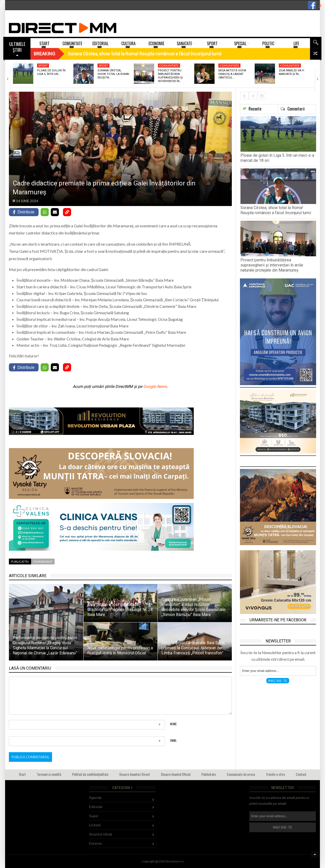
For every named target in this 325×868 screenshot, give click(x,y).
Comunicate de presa (241, 774)
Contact (301, 774)
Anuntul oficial (101, 834)
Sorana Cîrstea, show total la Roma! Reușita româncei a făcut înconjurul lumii (276, 210)
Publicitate (209, 774)
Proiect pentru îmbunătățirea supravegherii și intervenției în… (170, 76)
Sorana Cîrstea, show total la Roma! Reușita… (113, 74)
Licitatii (95, 825)
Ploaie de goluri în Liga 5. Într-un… (51, 72)
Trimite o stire (275, 774)
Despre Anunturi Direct (135, 774)
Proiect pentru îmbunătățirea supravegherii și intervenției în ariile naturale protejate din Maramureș (272, 265)
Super (94, 816)
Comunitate (169, 65)
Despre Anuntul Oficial (176, 774)
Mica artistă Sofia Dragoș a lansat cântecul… (232, 74)
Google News (155, 386)
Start (22, 774)
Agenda (95, 798)
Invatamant (43, 562)
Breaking (44, 54)
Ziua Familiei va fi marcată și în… (291, 72)
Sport (43, 65)
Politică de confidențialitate (90, 774)
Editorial (96, 807)
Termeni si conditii (49, 774)
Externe (95, 843)
